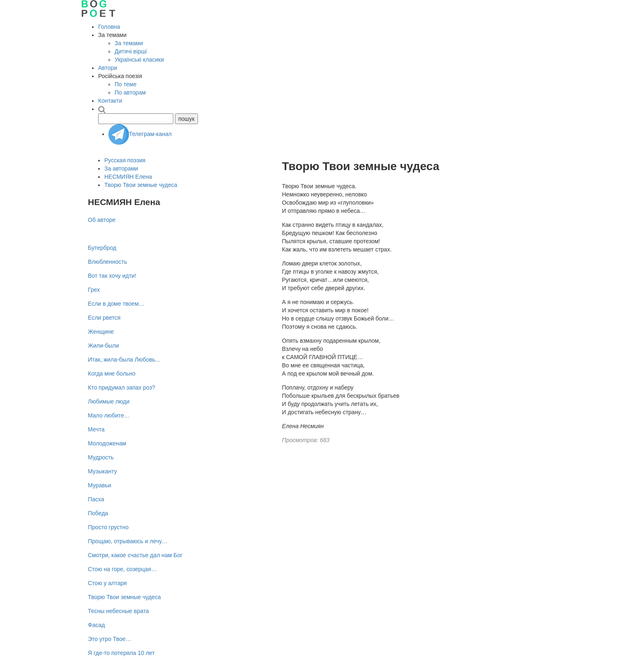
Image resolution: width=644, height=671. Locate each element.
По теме (125, 84)
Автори (108, 68)
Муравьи (100, 485)
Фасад (96, 625)
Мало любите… (109, 415)
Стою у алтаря (107, 583)
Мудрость (101, 457)
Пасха (96, 499)
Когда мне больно (112, 374)
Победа (98, 513)
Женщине (101, 332)
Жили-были (103, 346)
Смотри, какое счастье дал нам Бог (135, 555)
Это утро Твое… (110, 639)
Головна (109, 27)
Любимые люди (109, 401)
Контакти (110, 101)
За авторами (121, 168)
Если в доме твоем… (116, 304)
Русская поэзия (125, 160)
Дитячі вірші (131, 51)
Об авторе (102, 220)
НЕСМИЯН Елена (128, 177)
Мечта (96, 429)
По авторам (130, 92)
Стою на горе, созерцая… (122, 569)
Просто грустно (108, 527)
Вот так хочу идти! (112, 276)
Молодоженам (107, 443)
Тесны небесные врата (118, 611)
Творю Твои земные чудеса (141, 185)
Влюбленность (107, 262)
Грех (94, 290)
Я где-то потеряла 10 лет (121, 653)
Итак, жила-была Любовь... (124, 360)
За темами (129, 43)
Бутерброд (102, 248)
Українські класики (139, 60)
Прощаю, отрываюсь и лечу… (128, 541)
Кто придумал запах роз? (122, 387)
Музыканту (102, 471)
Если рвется (104, 318)
